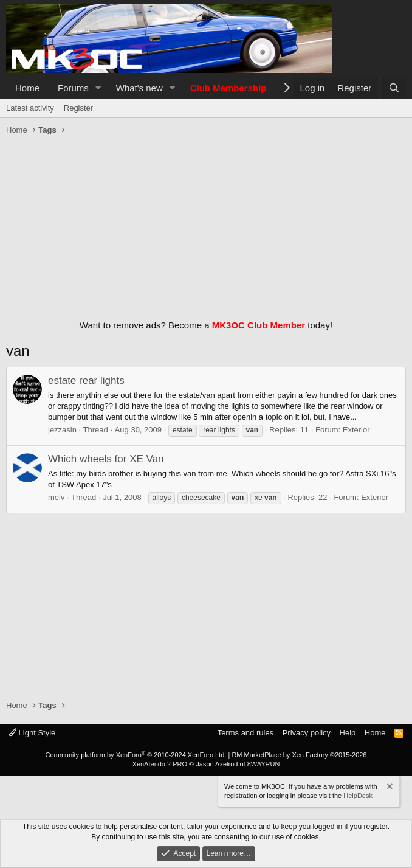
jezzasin (62, 430)
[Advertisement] (206, 224)
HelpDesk (358, 796)
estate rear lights (86, 380)
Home (27, 88)
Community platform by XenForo (136, 755)
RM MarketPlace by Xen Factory (299, 755)
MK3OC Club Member (259, 325)
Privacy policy (307, 733)
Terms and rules (245, 733)
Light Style (32, 733)
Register (78, 108)
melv (56, 497)
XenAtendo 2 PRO (160, 764)
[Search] (394, 88)
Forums (73, 88)
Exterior (356, 430)
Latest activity (30, 108)
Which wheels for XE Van (106, 459)
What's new (139, 88)
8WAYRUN (264, 764)
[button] (98, 88)
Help (348, 733)
